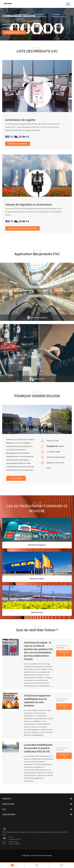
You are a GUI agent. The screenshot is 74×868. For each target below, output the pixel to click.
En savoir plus (16, 478)
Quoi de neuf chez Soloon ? (37, 629)
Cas (4, 809)
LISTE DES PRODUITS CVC (37, 51)
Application (8, 803)
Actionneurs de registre (20, 120)
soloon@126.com (15, 839)
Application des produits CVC (37, 254)
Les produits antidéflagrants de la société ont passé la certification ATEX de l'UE (38, 748)
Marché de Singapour (37, 545)
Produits (7, 798)
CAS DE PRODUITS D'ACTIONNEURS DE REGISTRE (37, 508)
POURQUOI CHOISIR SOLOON (37, 396)
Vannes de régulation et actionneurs (28, 204)
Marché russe (37, 612)
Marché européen (37, 578)
